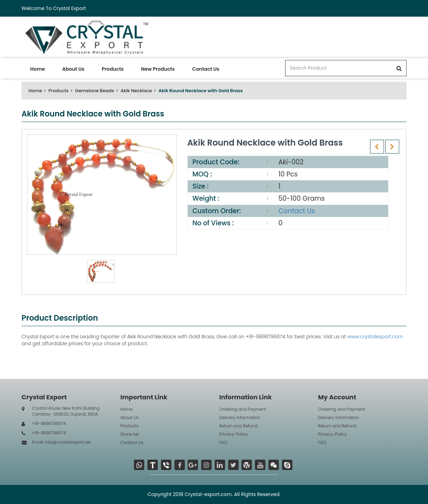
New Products (158, 69)
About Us (73, 69)
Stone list (130, 434)
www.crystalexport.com (375, 337)
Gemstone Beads (94, 91)
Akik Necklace (136, 91)
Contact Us (206, 69)
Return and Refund (238, 426)
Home (37, 69)
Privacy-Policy (234, 434)
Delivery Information (240, 418)
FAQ (223, 442)
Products (113, 69)
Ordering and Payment (243, 409)
